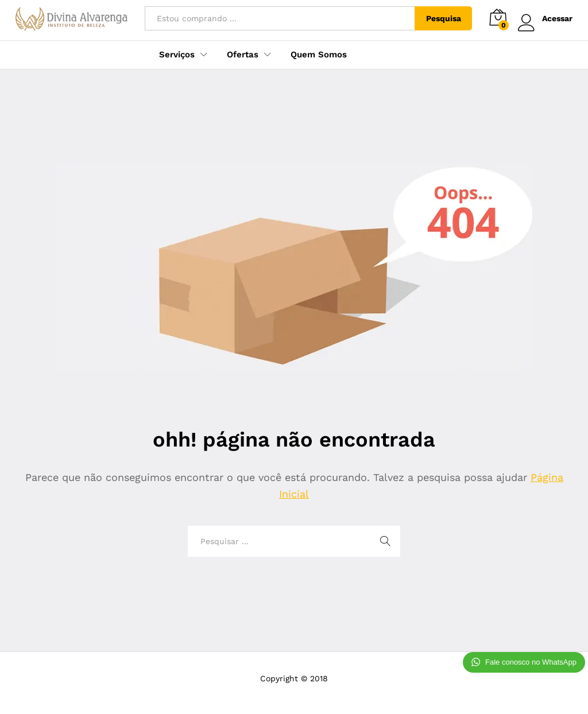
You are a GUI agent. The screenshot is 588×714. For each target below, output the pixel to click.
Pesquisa (444, 18)
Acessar (545, 19)
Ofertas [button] (243, 55)
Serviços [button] (177, 55)
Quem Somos (319, 55)
